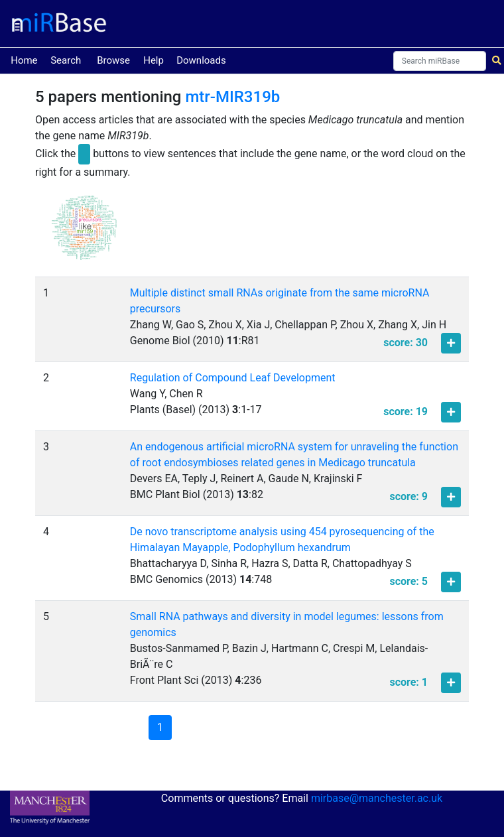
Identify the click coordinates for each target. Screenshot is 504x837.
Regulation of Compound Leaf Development (233, 378)
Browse (113, 60)
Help (154, 60)
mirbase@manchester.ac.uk (377, 798)
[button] (84, 234)
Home (24, 59)
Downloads (201, 60)
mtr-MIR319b (232, 97)
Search (66, 60)
